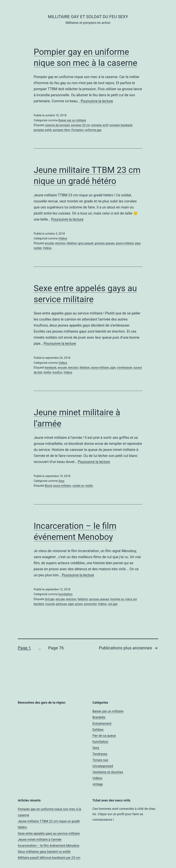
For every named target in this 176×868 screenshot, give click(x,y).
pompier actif (100, 125)
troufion (57, 372)
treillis (47, 372)
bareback (51, 368)
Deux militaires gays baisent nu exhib (44, 852)
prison (79, 604)
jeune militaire (125, 243)
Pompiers (77, 130)
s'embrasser (124, 368)
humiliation (65, 594)
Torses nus (100, 760)
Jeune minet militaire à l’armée (40, 839)
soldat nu (78, 486)
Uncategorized (103, 766)
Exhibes (98, 730)
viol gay (113, 604)
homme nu (117, 599)
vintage (98, 784)
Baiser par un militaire (72, 120)
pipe (138, 243)
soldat (38, 248)
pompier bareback (121, 125)
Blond (48, 486)
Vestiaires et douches (108, 772)
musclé (50, 604)
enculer (49, 243)
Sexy (61, 481)
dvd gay (50, 599)
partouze (61, 604)
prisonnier (90, 604)
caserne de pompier (57, 125)
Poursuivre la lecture (97, 101)
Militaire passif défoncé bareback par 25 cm (49, 858)
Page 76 (56, 648)
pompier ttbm (61, 130)
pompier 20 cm (80, 125)
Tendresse (100, 754)
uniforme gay (93, 130)
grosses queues (105, 243)
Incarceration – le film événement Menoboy (49, 845)
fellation (72, 243)
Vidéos (63, 238)
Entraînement (102, 723)
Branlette (99, 717)
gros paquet (86, 243)
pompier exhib (43, 130)
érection (60, 243)
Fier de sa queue (104, 736)
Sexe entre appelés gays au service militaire (49, 833)
